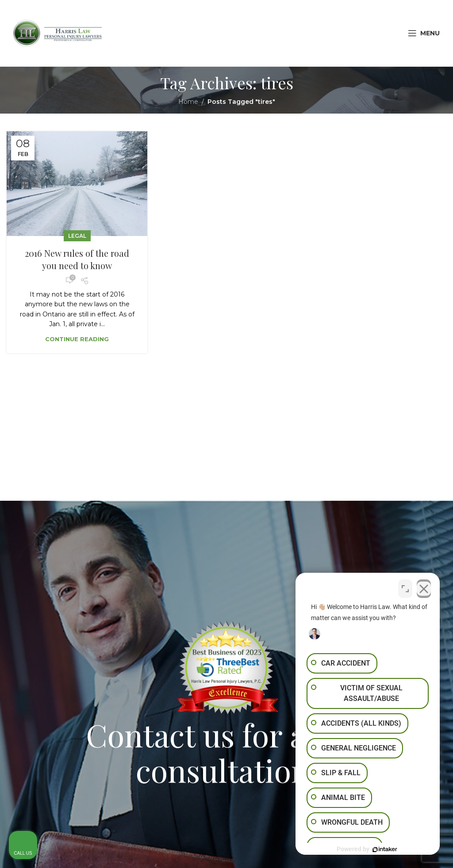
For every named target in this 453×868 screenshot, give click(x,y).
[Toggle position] (405, 588)
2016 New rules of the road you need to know (77, 259)
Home (188, 102)
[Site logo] (58, 33)
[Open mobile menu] (424, 33)
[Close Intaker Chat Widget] (424, 588)
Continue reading (77, 339)
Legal (77, 236)
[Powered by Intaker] (378, 849)
